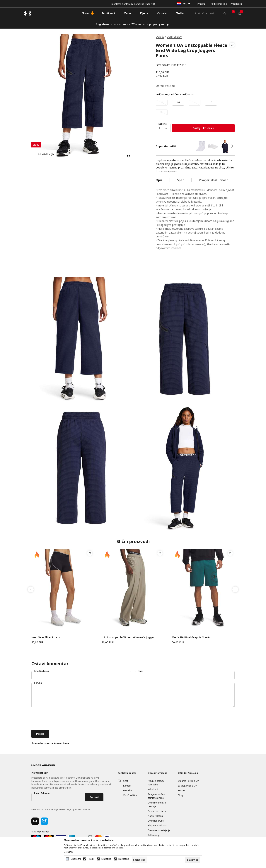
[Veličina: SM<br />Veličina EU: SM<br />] (178, 103)
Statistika (106, 859)
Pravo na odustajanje (159, 830)
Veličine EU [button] (162, 95)
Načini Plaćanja (156, 816)
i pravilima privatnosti (82, 809)
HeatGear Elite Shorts (46, 637)
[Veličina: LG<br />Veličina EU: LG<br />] (211, 103)
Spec (181, 180)
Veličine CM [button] (188, 95)
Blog (180, 795)
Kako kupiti (154, 789)
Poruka (38, 683)
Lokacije (127, 790)
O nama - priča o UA (189, 781)
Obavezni (76, 859)
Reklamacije (154, 835)
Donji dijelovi (174, 37)
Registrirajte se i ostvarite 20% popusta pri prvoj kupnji (132, 24)
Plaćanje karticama (158, 826)
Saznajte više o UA (187, 786)
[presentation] (59, 719)
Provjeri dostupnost (213, 180)
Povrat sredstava (157, 811)
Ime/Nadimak (42, 671)
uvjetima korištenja (63, 809)
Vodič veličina (130, 795)
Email (140, 671)
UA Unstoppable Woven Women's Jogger (128, 637)
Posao (181, 790)
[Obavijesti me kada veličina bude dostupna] (162, 103)
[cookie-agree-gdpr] (193, 860)
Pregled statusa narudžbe (156, 783)
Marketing (124, 859)
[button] (232, 55)
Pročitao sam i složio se (61, 810)
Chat (126, 781)
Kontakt (127, 786)
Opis (159, 180)
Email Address (42, 793)
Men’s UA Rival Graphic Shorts (191, 637)
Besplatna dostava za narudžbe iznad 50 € (133, 4)
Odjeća (160, 37)
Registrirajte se (219, 4)
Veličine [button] (175, 95)
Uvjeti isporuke (156, 821)
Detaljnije (69, 852)
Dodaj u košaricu (203, 128)
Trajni (91, 859)
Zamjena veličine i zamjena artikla (157, 796)
